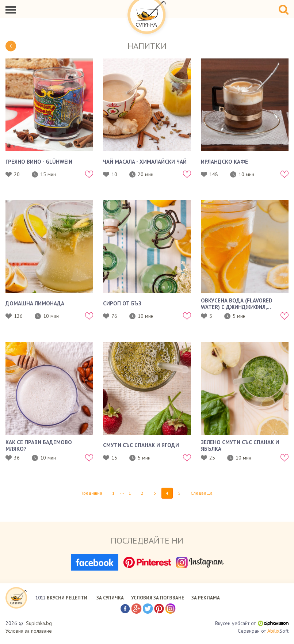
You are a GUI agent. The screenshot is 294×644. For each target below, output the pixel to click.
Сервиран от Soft (263, 631)
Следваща (202, 493)
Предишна (91, 493)
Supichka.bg (39, 623)
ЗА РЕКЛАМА (206, 598)
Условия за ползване (29, 631)
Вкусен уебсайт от (252, 623)
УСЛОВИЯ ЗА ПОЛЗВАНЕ (158, 598)
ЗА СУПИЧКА (110, 598)
